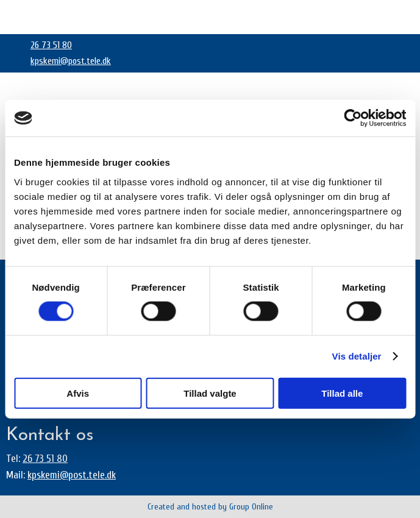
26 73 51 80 (51, 45)
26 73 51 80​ (45, 459)
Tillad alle (342, 393)
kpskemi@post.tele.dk (71, 61)
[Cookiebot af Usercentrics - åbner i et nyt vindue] (353, 118)
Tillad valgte (210, 393)
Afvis (78, 393)
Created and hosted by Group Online (210, 507)
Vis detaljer (357, 356)
